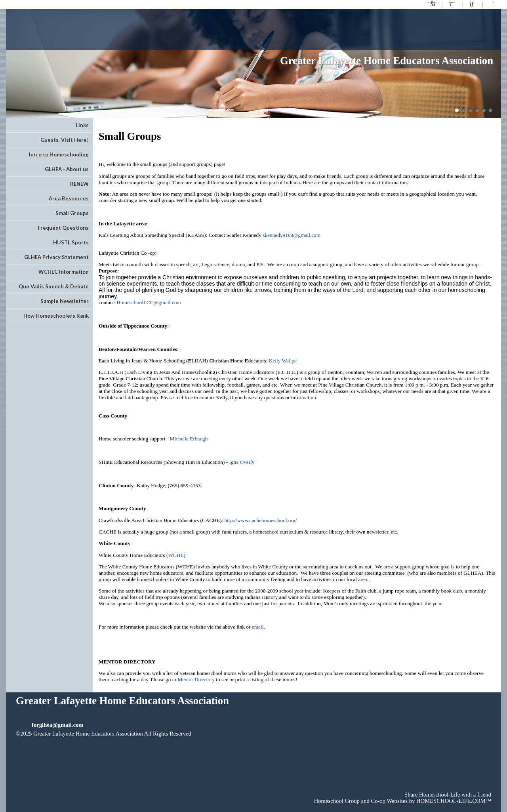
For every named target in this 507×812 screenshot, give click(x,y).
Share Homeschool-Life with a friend (448, 795)
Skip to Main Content (47, 740)
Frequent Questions (63, 228)
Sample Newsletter (65, 301)
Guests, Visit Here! (65, 140)
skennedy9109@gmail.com (292, 235)
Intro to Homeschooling (59, 154)
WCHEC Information (64, 272)
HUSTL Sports (71, 242)
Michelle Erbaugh (189, 439)
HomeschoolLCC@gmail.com (149, 302)
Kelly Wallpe (283, 361)
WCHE (176, 555)
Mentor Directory (196, 680)
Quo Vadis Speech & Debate (54, 286)
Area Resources (69, 198)
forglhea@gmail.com (57, 725)
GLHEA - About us (67, 169)
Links (82, 125)
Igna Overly (242, 462)
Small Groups (72, 213)
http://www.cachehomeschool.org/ (261, 520)
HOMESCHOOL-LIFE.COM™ (454, 801)
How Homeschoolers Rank (56, 316)
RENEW (79, 184)
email (258, 627)
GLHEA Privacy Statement (56, 257)
